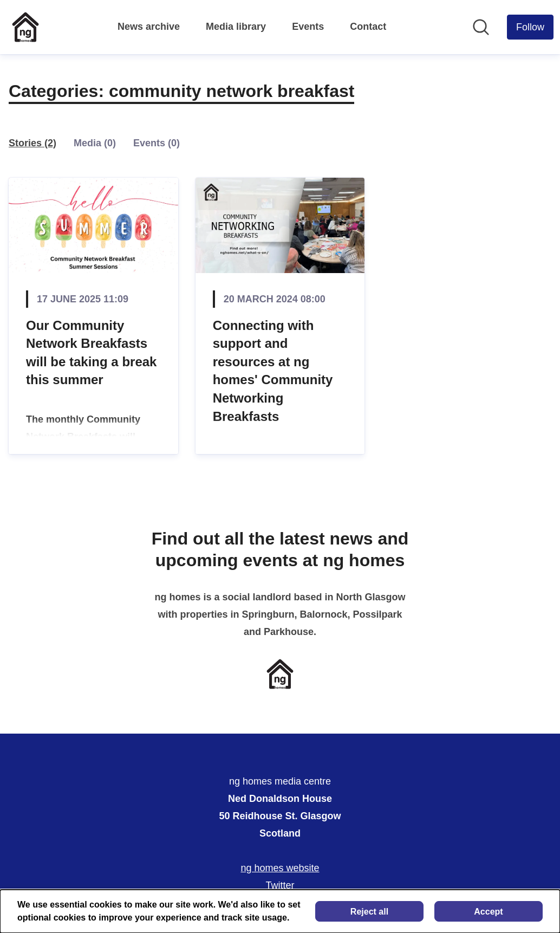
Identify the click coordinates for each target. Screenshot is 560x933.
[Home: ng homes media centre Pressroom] (25, 27)
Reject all (369, 912)
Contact (368, 27)
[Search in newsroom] (481, 27)
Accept (488, 912)
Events (308, 27)
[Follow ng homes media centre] (530, 27)
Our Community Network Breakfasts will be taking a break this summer (91, 353)
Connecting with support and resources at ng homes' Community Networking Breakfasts (273, 371)
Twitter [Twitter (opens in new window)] (280, 885)
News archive (149, 27)
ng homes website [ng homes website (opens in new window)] (280, 868)
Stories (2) (32, 143)
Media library (236, 27)
